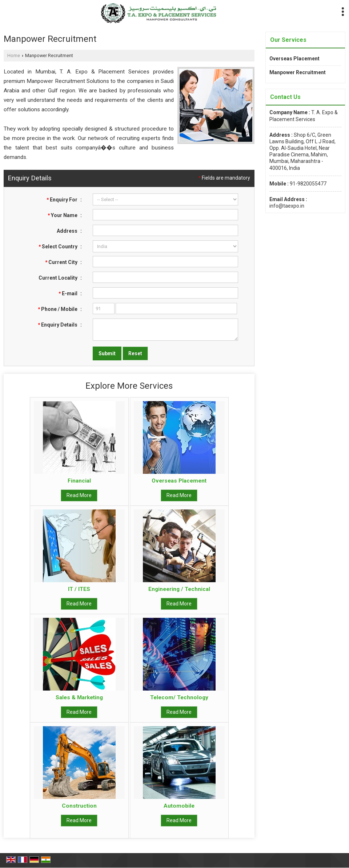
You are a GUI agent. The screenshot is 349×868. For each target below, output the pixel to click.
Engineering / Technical (179, 589)
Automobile (179, 806)
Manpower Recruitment (298, 72)
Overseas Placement (179, 481)
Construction (79, 806)
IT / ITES (79, 589)
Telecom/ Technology (179, 697)
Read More (79, 495)
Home (14, 55)
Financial (79, 481)
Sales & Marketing (79, 697)
